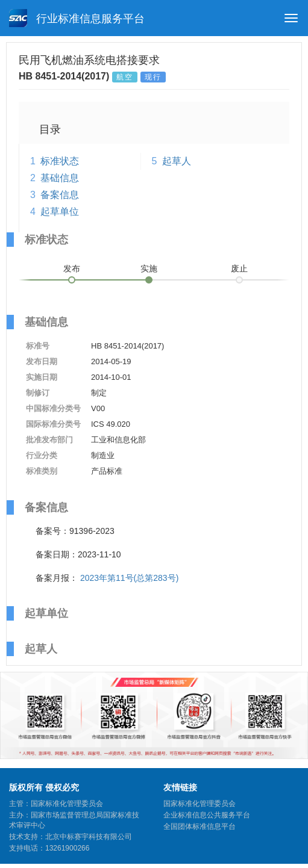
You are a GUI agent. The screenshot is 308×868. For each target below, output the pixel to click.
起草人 (177, 161)
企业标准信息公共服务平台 (207, 815)
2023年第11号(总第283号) (129, 578)
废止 (239, 268)
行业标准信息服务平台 (77, 18)
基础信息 (60, 178)
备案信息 (60, 195)
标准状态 (60, 161)
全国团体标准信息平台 (200, 826)
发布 (72, 268)
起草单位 (60, 212)
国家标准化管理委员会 (200, 804)
